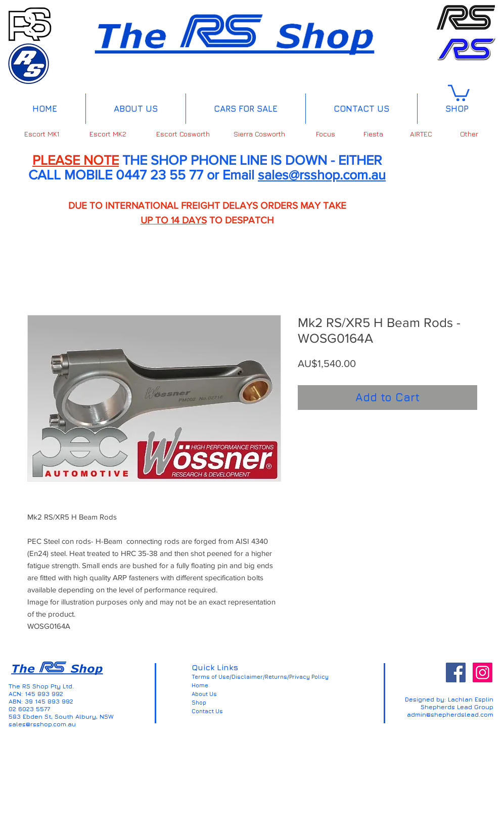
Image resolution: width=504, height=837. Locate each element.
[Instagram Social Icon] (483, 672)
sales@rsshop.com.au (322, 175)
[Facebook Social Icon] (456, 672)
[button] (459, 92)
